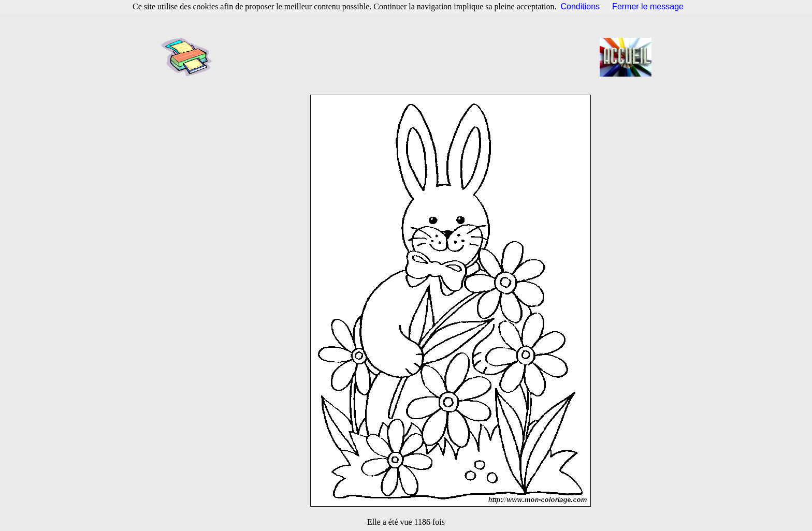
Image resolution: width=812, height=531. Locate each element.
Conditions (581, 6)
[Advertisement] (409, 57)
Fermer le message (648, 6)
